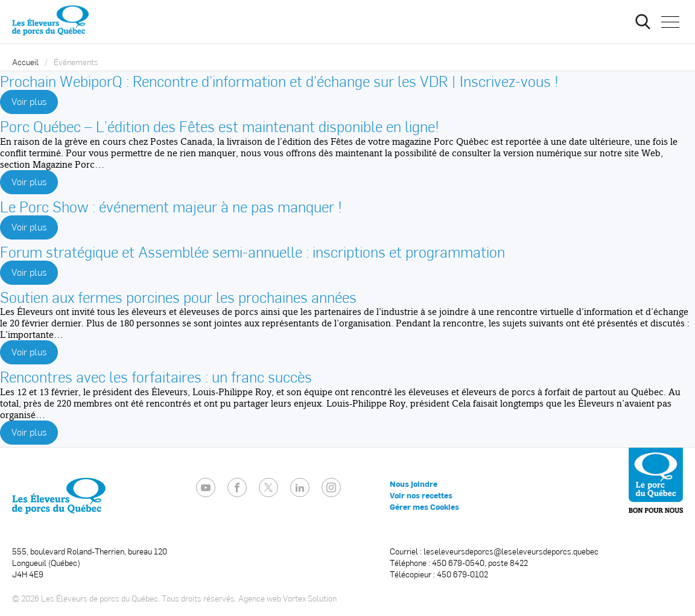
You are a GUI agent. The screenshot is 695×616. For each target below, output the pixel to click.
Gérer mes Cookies (424, 507)
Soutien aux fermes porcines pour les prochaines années (178, 297)
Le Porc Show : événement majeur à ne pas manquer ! (171, 206)
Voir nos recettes (421, 495)
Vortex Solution (310, 598)
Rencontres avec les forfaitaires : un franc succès (156, 376)
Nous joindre (414, 484)
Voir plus (29, 101)
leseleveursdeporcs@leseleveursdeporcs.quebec (511, 551)
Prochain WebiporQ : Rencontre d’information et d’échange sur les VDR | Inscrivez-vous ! (279, 81)
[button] (670, 22)
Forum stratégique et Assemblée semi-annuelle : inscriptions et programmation (252, 251)
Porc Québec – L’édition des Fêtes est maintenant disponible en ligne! (220, 126)
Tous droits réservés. (199, 598)
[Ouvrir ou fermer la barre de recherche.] (643, 22)
